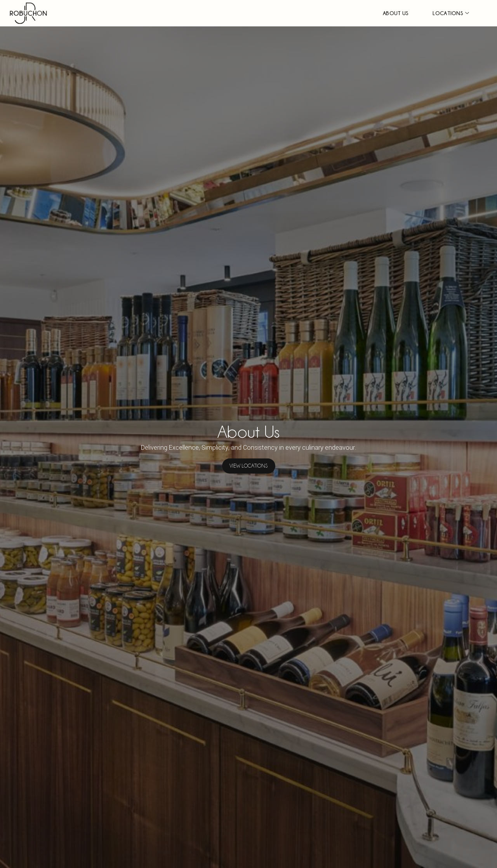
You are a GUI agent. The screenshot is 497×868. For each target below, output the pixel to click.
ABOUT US (396, 13)
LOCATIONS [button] (448, 13)
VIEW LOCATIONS (248, 466)
